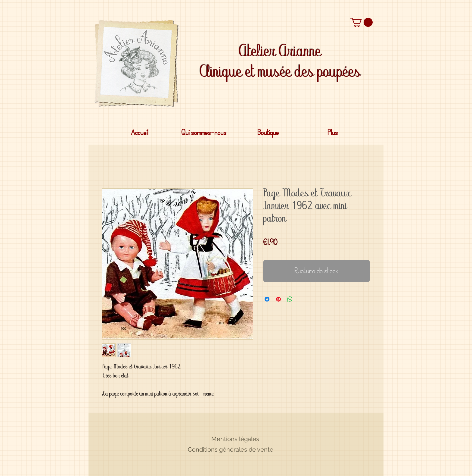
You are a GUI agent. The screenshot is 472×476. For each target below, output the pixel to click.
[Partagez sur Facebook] (267, 299)
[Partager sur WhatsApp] (290, 299)
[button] (362, 22)
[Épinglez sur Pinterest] (278, 299)
